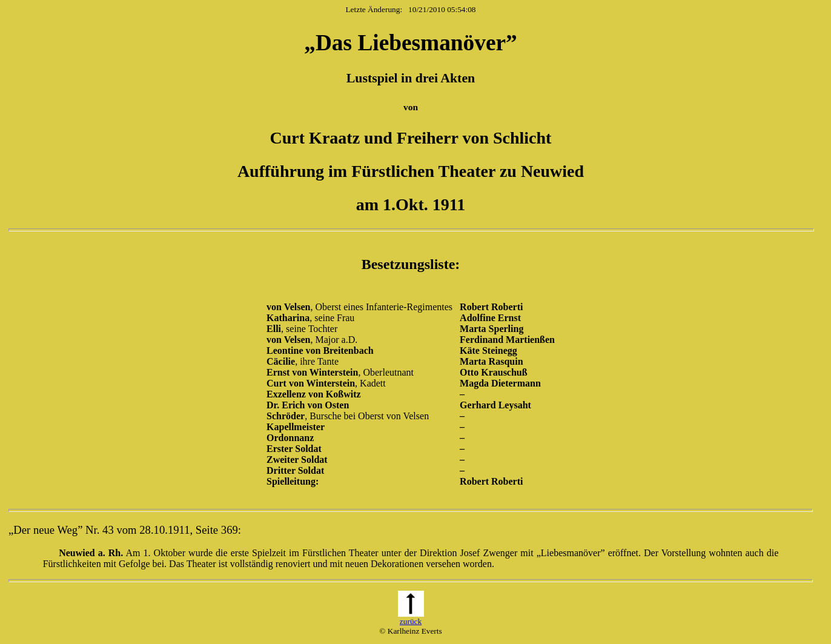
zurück (411, 618)
